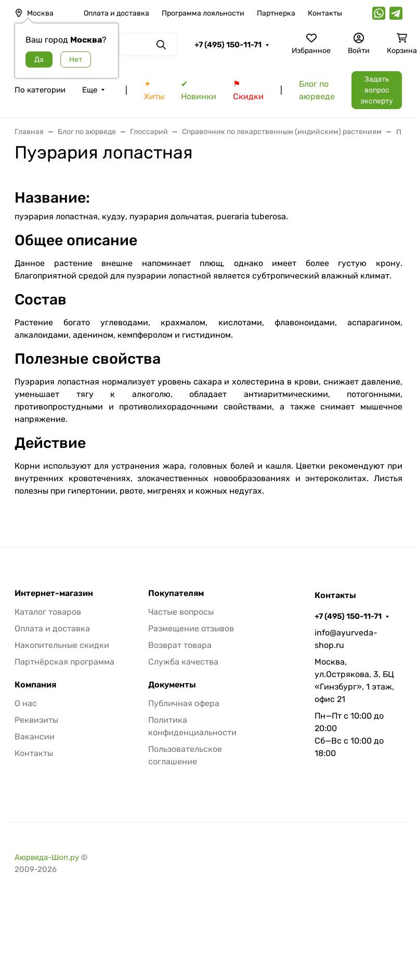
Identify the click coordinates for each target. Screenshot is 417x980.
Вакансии (35, 737)
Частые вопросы (181, 612)
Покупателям (176, 593)
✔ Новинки (199, 90)
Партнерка (276, 13)
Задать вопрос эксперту (377, 90)
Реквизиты (36, 720)
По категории (40, 90)
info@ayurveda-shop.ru (346, 639)
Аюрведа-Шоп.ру (47, 857)
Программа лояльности (203, 13)
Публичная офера (184, 703)
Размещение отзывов (191, 628)
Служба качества (183, 662)
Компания (35, 685)
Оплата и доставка (116, 13)
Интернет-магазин (54, 593)
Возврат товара (180, 645)
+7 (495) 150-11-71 (228, 45)
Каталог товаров (48, 612)
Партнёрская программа (64, 662)
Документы (172, 685)
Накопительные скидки (62, 645)
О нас (26, 703)
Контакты (325, 13)
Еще (90, 90)
